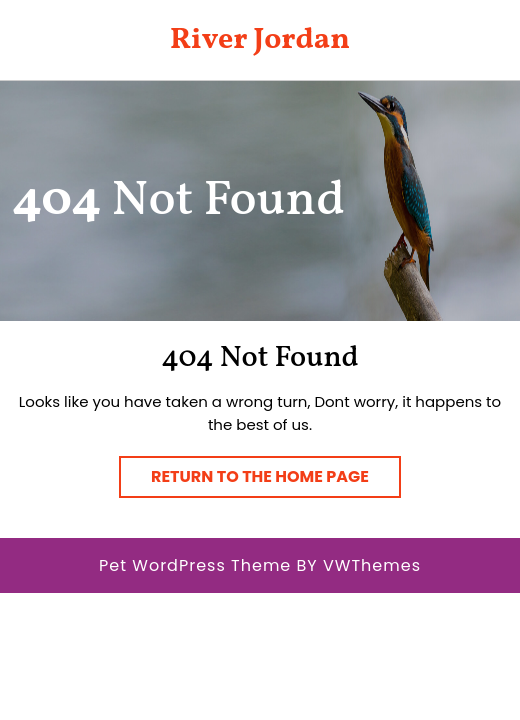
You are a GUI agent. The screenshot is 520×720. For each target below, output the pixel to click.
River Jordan (260, 40)
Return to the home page (276, 481)
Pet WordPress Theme (195, 565)
